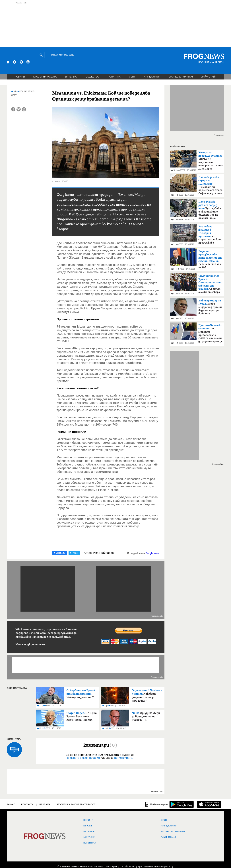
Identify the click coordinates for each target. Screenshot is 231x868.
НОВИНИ (20, 77)
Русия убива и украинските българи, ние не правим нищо (210, 210)
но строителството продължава (210, 235)
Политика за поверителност (76, 804)
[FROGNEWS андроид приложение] (182, 804)
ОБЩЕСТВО (92, 77)
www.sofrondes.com (154, 867)
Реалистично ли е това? (210, 259)
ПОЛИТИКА (114, 77)
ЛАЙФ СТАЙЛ (209, 77)
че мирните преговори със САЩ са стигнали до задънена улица (210, 333)
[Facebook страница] (15, 62)
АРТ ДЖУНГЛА (152, 77)
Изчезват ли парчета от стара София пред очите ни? (210, 186)
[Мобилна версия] (157, 804)
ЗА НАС (11, 804)
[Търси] (42, 55)
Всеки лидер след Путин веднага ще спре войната (210, 307)
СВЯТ (132, 77)
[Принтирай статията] (24, 109)
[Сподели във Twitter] (19, 109)
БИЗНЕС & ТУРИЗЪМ (181, 77)
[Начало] (8, 62)
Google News (152, 553)
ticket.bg (169, 867)
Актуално (89, 837)
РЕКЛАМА (45, 804)
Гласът (88, 826)
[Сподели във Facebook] (13, 109)
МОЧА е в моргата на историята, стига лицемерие (211, 161)
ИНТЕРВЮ (71, 77)
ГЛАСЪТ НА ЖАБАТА (45, 77)
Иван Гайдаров (104, 553)
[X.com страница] (21, 62)
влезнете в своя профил (83, 758)
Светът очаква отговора (210, 284)
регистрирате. (124, 758)
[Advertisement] (115, 24)
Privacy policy (112, 867)
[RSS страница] (28, 62)
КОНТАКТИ (27, 804)
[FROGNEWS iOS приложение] (209, 804)
